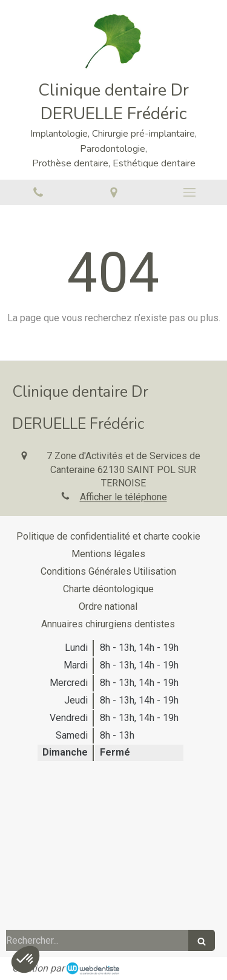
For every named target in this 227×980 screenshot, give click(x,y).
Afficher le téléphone (123, 497)
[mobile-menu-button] (189, 192)
